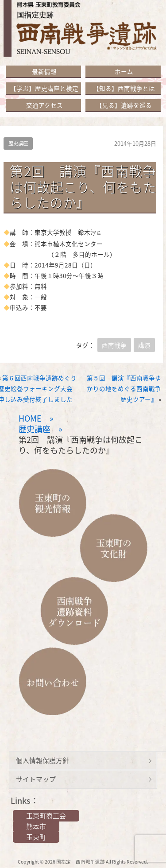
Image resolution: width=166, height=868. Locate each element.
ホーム (124, 71)
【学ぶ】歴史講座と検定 (44, 88)
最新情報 (44, 71)
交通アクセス (44, 105)
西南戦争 (114, 345)
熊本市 (36, 826)
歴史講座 (18, 143)
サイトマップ (36, 779)
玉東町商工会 (46, 816)
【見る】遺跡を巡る (124, 105)
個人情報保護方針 (42, 760)
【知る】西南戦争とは (124, 88)
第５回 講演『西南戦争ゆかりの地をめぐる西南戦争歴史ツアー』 (124, 388)
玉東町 (36, 837)
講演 (144, 345)
